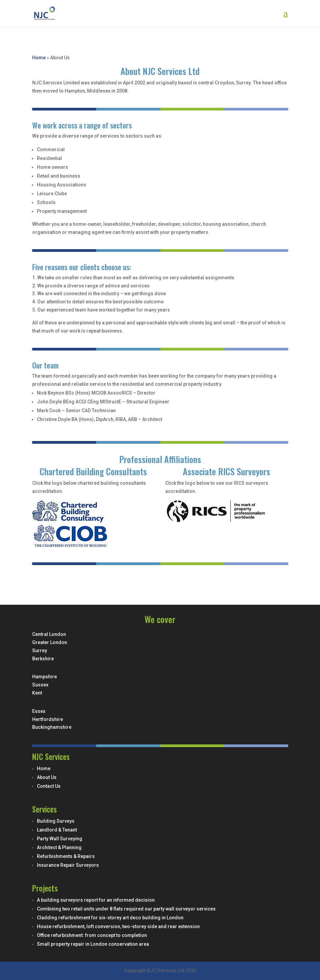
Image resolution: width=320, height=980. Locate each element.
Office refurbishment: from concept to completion (92, 935)
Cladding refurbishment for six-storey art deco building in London (110, 918)
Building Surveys (56, 821)
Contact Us (49, 786)
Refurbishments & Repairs (66, 856)
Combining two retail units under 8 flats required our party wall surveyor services (126, 909)
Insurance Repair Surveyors (68, 865)
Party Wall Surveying (60, 839)
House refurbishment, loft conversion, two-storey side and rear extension (118, 926)
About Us (47, 777)
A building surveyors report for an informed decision (96, 900)
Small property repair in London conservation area (93, 944)
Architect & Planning (59, 847)
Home (39, 58)
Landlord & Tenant (57, 830)
